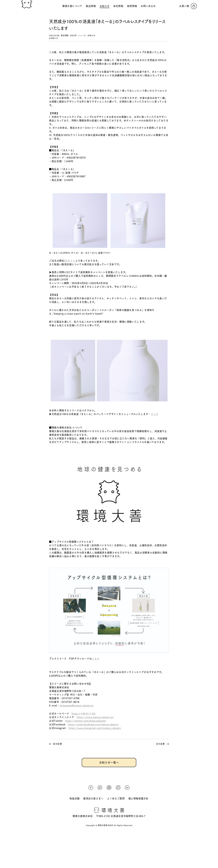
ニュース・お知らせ (87, 35)
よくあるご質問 (116, 799)
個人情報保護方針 (138, 799)
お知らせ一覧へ (109, 762)
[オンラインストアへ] (188, 6)
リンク (155, 414)
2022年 (73, 35)
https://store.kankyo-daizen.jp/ (95, 717)
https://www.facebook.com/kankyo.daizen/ (93, 724)
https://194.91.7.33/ (84, 714)
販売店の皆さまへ (93, 799)
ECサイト (70, 261)
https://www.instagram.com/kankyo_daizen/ (95, 728)
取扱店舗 (75, 799)
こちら (96, 659)
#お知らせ (54, 38)
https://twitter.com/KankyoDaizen (86, 721)
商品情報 (65, 35)
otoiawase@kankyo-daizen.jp (76, 706)
